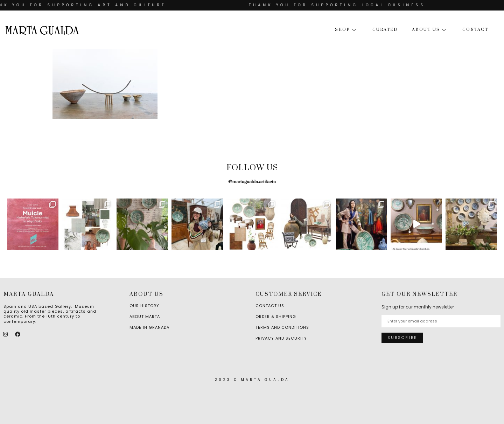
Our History (144, 306)
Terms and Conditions (282, 327)
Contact (475, 30)
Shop (347, 30)
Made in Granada (149, 327)
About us (430, 30)
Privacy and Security (281, 338)
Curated (385, 30)
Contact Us (270, 306)
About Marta (145, 317)
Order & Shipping (276, 317)
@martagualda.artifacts (252, 182)
